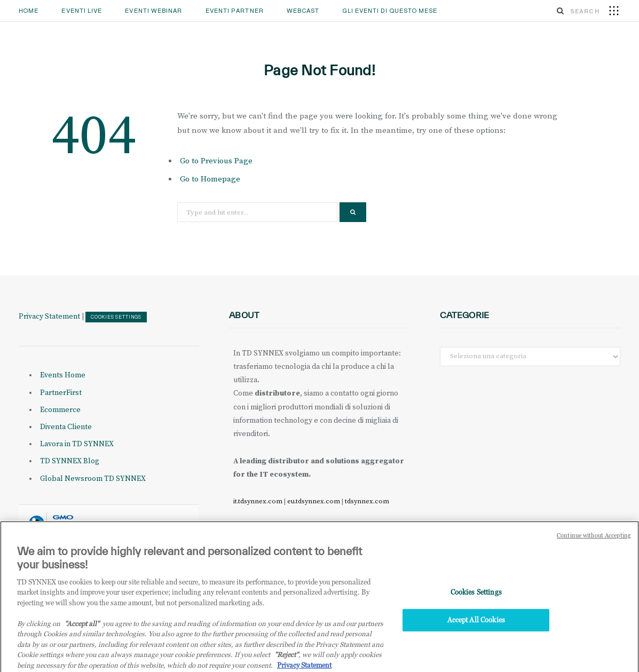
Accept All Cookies (476, 626)
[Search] (561, 11)
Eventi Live (82, 11)
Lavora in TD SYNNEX (77, 444)
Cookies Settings (116, 317)
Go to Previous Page (216, 161)
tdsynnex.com (367, 501)
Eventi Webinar (153, 11)
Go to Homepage (210, 179)
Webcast (303, 11)
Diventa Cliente (66, 427)
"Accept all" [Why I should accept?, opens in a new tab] (82, 629)
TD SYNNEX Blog (70, 461)
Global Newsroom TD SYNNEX (93, 479)
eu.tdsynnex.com (314, 501)
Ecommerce (60, 410)
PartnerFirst (61, 393)
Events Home (63, 375)
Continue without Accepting (594, 541)
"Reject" (286, 660)
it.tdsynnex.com (258, 501)
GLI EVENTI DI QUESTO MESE (390, 11)
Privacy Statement (49, 317)
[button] (614, 10)
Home (29, 11)
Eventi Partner (235, 11)
